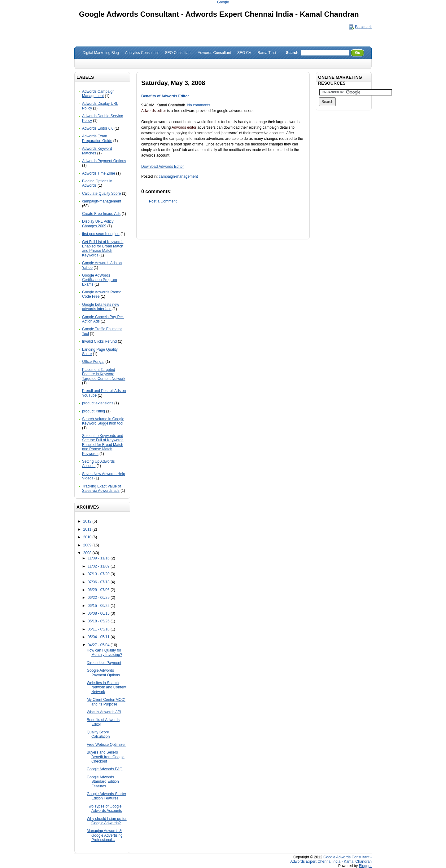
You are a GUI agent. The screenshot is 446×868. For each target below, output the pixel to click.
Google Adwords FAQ (105, 769)
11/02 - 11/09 (99, 566)
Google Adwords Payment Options (103, 673)
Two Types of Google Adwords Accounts (104, 808)
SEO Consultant (178, 53)
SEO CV (244, 53)
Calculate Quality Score (101, 194)
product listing (94, 411)
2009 (88, 545)
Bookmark (363, 27)
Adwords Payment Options (104, 161)
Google (223, 2)
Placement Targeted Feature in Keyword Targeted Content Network (104, 374)
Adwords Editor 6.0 (98, 128)
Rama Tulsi (267, 53)
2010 (88, 537)
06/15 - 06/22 (99, 606)
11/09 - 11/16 (99, 558)
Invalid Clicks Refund (99, 341)
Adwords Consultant (214, 53)
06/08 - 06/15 (99, 613)
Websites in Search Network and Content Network (107, 687)
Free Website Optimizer (106, 745)
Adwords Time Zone (99, 173)
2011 (88, 529)
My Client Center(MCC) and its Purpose (106, 702)
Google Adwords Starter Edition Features (106, 796)
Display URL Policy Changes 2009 (98, 224)
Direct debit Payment (104, 663)
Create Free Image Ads (101, 214)
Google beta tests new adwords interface (101, 307)
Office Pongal (93, 362)
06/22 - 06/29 (99, 598)
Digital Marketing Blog (101, 53)
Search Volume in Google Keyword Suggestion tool (103, 421)
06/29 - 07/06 (99, 590)
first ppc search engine (101, 234)
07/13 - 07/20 (99, 574)
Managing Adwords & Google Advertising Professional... (105, 835)
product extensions (98, 403)
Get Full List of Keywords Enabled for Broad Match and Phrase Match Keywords (103, 249)
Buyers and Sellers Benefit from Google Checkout (106, 757)
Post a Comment (163, 201)
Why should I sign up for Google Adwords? (107, 821)
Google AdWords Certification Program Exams (100, 280)
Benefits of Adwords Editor (165, 96)
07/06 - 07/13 (99, 582)
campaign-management (102, 201)
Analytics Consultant (142, 53)
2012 (88, 521)
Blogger (365, 866)
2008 (88, 553)
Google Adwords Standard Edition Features (103, 782)
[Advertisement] (223, 221)
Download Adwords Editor (162, 167)
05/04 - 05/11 (99, 637)
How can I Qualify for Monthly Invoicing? (104, 652)
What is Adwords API (104, 712)
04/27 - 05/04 (99, 645)
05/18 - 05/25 (99, 621)
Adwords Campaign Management (98, 94)
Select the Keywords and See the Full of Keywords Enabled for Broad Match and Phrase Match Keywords (103, 445)
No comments (199, 105)
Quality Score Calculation (98, 734)
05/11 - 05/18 (99, 629)
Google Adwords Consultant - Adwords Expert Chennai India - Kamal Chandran (219, 14)
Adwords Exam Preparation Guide (97, 138)
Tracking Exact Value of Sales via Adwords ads (101, 488)
